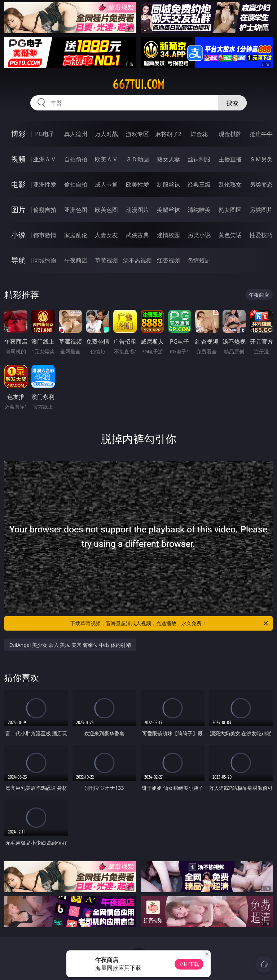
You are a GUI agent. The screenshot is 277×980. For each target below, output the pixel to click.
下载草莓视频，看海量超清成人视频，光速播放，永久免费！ (170, 623)
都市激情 (45, 235)
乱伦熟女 (230, 184)
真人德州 (76, 134)
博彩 (18, 134)
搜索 (232, 103)
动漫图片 (137, 210)
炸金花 (199, 134)
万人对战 (106, 134)
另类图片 (261, 210)
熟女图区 (230, 210)
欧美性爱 (137, 184)
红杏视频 (168, 260)
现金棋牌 (230, 134)
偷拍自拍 (76, 184)
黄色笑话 (230, 235)
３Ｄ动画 (137, 159)
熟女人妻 (168, 159)
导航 (18, 260)
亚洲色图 (76, 210)
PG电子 (45, 134)
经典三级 (199, 184)
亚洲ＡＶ (45, 159)
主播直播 (230, 159)
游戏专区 (137, 134)
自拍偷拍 (76, 159)
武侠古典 (137, 235)
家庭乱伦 (76, 235)
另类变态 (261, 184)
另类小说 (199, 235)
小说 (18, 235)
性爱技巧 (261, 235)
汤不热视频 (137, 260)
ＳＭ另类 (261, 159)
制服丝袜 (168, 184)
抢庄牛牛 (261, 134)
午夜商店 (76, 260)
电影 (18, 184)
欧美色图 (106, 210)
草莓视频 (106, 260)
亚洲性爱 (45, 184)
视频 (18, 159)
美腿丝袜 (168, 210)
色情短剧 (199, 260)
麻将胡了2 (168, 134)
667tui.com (138, 84)
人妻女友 (106, 235)
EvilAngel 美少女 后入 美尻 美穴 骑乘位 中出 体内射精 (70, 645)
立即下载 (189, 964)
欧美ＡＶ (106, 159)
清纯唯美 (199, 210)
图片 (18, 210)
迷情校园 (168, 235)
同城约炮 (45, 260)
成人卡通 (106, 184)
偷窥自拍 (45, 210)
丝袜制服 (199, 159)
